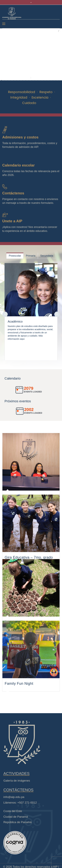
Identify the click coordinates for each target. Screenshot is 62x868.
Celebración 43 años (22, 499)
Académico (15, 321)
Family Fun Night (19, 712)
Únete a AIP (12, 221)
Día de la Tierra (18, 641)
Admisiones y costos (20, 137)
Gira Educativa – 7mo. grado (29, 570)
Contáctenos (13, 193)
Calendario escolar (18, 165)
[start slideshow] (31, 77)
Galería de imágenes (17, 800)
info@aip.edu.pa (14, 816)
